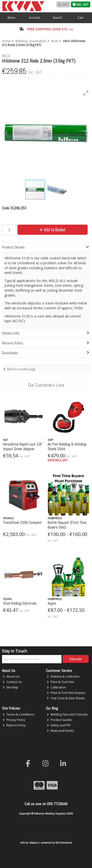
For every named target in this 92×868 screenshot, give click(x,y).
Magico (34, 843)
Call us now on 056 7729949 (46, 804)
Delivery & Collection (63, 676)
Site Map (10, 687)
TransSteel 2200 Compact (22, 523)
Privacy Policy (14, 720)
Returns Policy (14, 725)
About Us (11, 676)
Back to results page (21, 369)
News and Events (60, 731)
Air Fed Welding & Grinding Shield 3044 (67, 447)
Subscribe (75, 659)
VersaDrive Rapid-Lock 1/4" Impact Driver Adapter (23, 447)
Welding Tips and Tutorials (67, 714)
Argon (52, 603)
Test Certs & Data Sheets (66, 698)
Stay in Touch (14, 651)
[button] (86, 93)
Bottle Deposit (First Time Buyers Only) (67, 525)
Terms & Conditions (18, 714)
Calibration (56, 687)
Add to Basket (53, 230)
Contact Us (12, 682)
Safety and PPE (59, 725)
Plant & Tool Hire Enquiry (66, 693)
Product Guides (59, 720)
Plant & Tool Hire (60, 682)
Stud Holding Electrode (20, 603)
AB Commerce (64, 843)
